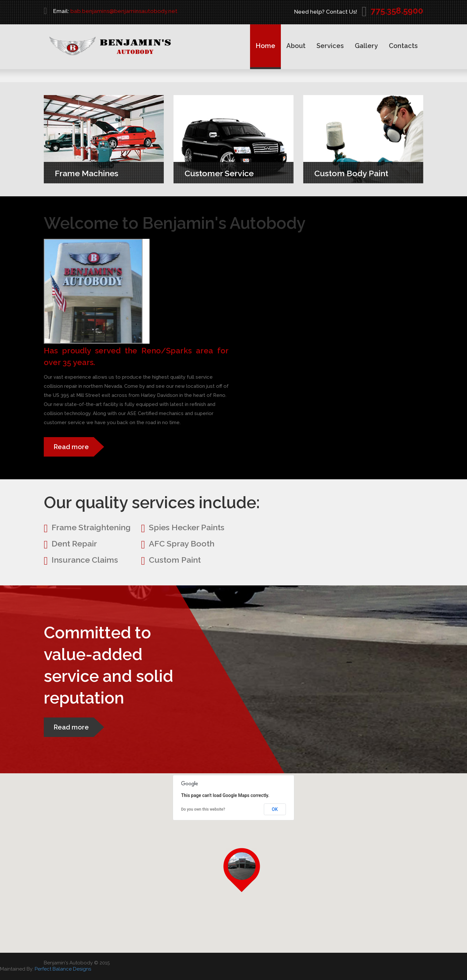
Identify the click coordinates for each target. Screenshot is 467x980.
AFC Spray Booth (182, 544)
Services (330, 46)
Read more (71, 447)
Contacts (403, 46)
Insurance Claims (85, 560)
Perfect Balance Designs (63, 969)
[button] (245, 870)
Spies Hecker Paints (187, 527)
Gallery (366, 46)
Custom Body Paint (347, 173)
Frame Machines (83, 173)
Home (265, 46)
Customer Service (215, 173)
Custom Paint (175, 560)
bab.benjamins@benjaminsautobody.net (124, 11)
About (296, 46)
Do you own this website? (203, 809)
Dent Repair (74, 544)
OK (275, 809)
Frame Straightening (91, 527)
